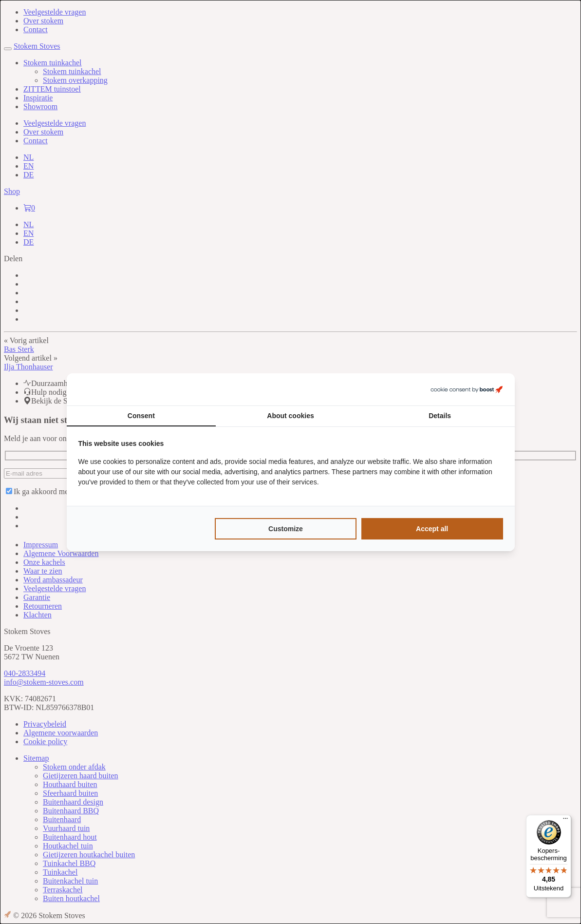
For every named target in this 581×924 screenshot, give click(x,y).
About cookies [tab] (290, 416)
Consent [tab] (141, 416)
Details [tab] (440, 416)
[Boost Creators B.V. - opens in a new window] (467, 389)
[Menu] (565, 821)
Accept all (432, 529)
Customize (286, 529)
